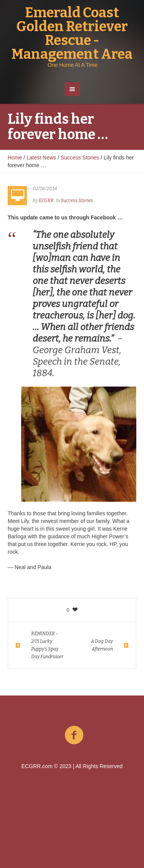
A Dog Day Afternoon (102, 645)
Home (15, 158)
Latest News (41, 158)
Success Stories (80, 158)
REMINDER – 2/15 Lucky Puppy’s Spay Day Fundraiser (47, 645)
